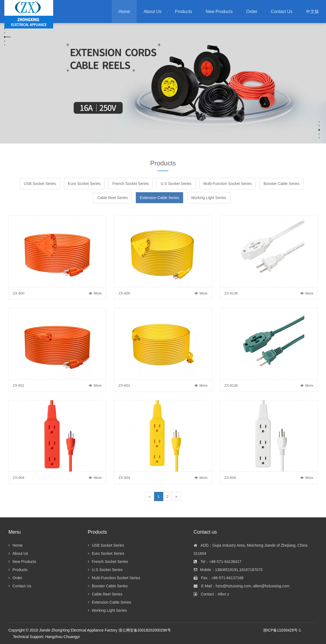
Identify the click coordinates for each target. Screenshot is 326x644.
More (95, 293)
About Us (18, 553)
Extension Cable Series (159, 198)
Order (15, 578)
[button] (183, 12)
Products (18, 570)
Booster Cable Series (282, 184)
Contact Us (20, 586)
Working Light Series (209, 198)
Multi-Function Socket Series (228, 184)
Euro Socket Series (84, 184)
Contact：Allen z (211, 594)
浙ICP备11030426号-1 (282, 630)
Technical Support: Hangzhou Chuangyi (46, 637)
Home (124, 12)
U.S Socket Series (176, 184)
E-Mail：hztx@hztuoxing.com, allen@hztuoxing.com (242, 586)
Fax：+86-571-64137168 (219, 578)
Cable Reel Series (112, 198)
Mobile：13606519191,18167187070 (228, 570)
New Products (22, 562)
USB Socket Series (40, 184)
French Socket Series (131, 184)
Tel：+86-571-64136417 (218, 562)
